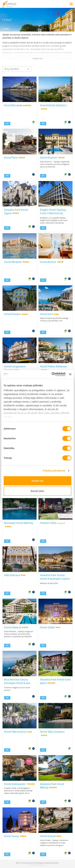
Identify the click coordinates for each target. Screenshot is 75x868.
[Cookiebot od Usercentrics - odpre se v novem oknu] (52, 374)
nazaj (5, 29)
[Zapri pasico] (70, 374)
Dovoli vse (37, 481)
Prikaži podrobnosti (54, 471)
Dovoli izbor (37, 491)
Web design (33, 865)
